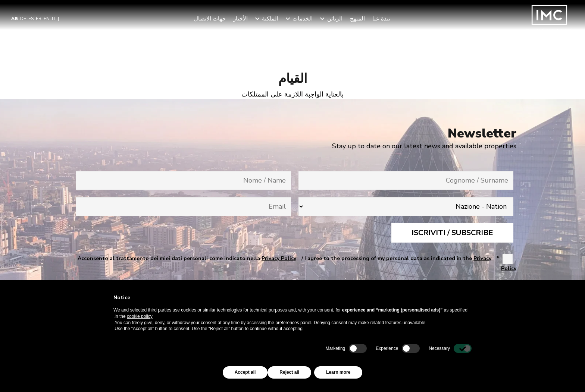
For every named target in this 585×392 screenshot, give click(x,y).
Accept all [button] (245, 372)
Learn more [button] (338, 372)
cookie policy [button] (140, 316)
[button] (323, 19)
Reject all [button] (289, 372)
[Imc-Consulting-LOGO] (550, 19)
